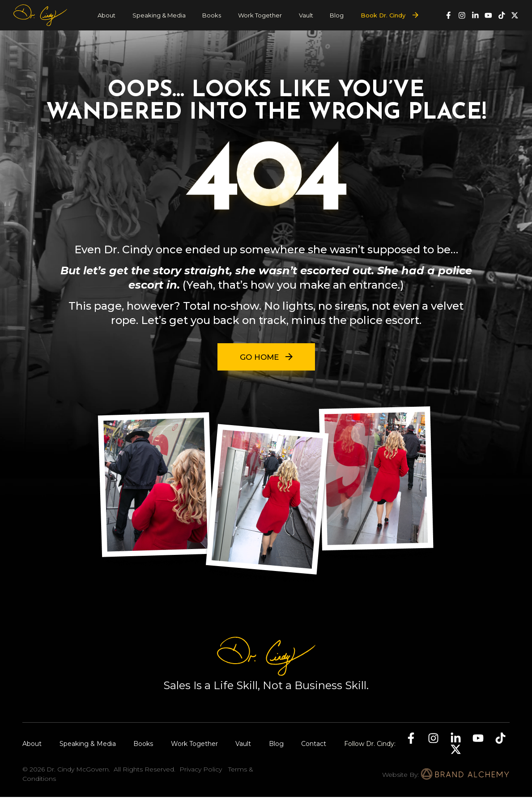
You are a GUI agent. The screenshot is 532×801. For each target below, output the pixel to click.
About (106, 15)
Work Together (260, 15)
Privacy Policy (201, 773)
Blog (337, 15)
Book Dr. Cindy (383, 15)
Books (212, 15)
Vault (306, 15)
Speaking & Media (159, 15)
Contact (314, 748)
